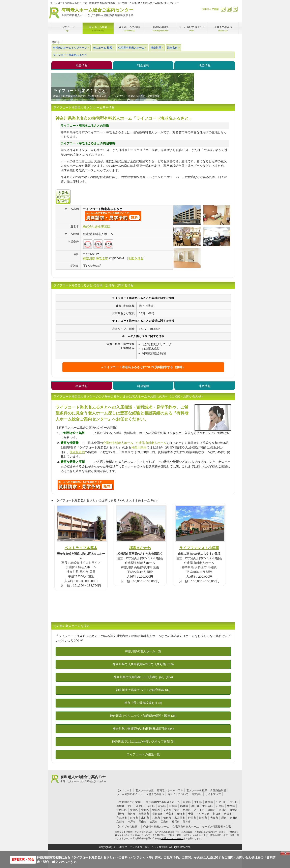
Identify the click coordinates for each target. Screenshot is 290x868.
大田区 (234, 802)
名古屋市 (180, 818)
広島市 (165, 822)
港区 (177, 810)
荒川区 (198, 802)
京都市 (120, 822)
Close (285, 853)
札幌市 (156, 818)
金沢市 (154, 822)
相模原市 (144, 814)
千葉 (191, 814)
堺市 (224, 818)
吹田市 (234, 818)
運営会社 (197, 794)
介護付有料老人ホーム (118, 443)
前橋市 (134, 818)
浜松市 (203, 818)
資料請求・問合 (23, 859)
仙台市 (167, 818)
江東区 (140, 806)
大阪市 (214, 818)
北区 (130, 806)
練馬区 (156, 810)
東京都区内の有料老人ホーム (163, 802)
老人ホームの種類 (197, 790)
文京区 (167, 810)
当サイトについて (178, 794)
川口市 (217, 814)
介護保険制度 (218, 790)
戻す (229, 9)
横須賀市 (157, 814)
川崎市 (120, 814)
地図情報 (205, 65)
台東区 (220, 806)
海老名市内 (77, 452)
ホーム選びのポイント (129, 794)
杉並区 (184, 806)
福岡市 (176, 822)
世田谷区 (208, 806)
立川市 (223, 810)
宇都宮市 (122, 818)
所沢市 (228, 814)
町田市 (212, 810)
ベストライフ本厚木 (81, 548)
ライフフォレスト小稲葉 (199, 548)
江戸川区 (222, 802)
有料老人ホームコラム (170, 790)
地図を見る (136, 258)
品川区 (151, 806)
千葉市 (170, 814)
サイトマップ (213, 794)
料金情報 (143, 65)
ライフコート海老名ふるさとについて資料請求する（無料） (144, 367)
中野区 (145, 810)
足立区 (187, 802)
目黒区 (187, 810)
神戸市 (131, 822)
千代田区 (122, 810)
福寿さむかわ (140, 548)
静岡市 (192, 818)
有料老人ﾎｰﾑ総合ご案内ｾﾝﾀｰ (83, 779)
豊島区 (134, 810)
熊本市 (187, 822)
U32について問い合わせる (86, 485)
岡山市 (142, 822)
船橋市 (181, 814)
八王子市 (199, 810)
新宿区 (173, 806)
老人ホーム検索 (144, 790)
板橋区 (209, 802)
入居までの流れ (155, 794)
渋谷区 (162, 806)
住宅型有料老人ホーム (151, 443)
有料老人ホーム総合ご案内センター (97, 12)
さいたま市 (203, 814)
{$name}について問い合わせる (113, 216)
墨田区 (195, 806)
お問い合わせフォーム (172, 838)
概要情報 (82, 65)
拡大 (235, 9)
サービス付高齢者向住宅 (216, 827)
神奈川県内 (139, 447)
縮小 (223, 9)
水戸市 (145, 818)
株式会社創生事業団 (97, 226)
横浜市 (234, 810)
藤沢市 (131, 814)
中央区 (231, 806)
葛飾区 (120, 806)
